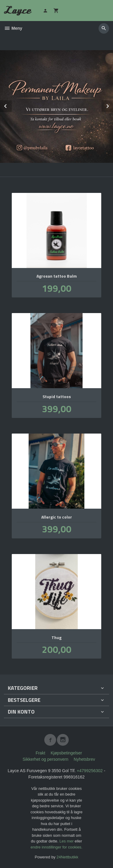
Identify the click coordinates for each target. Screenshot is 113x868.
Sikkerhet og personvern (46, 759)
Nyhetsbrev (85, 759)
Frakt (40, 753)
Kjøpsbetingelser (66, 753)
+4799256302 (90, 771)
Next (113, 105)
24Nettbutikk (67, 857)
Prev (11, 105)
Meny (13, 28)
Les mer (67, 841)
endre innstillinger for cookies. (57, 847)
